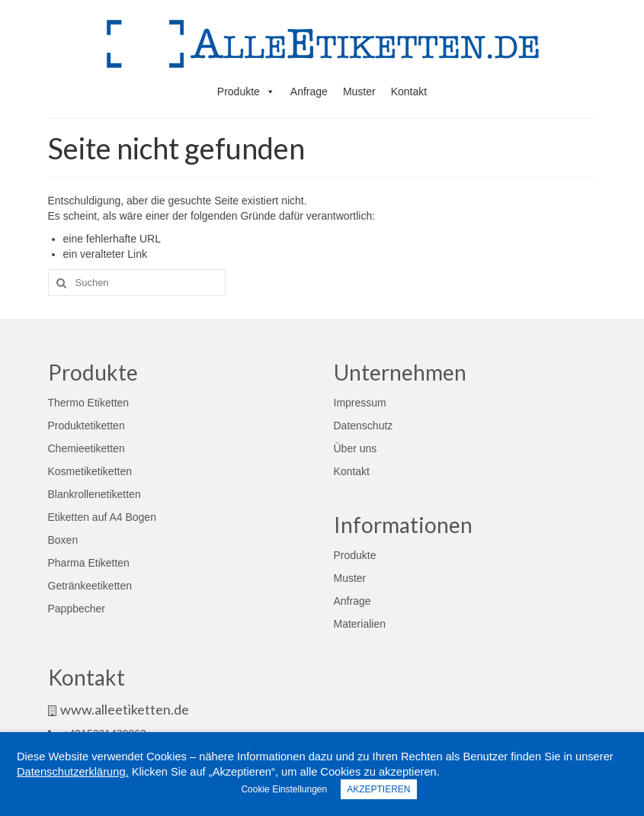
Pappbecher (77, 609)
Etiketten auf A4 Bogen (102, 517)
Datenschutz (364, 426)
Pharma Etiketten (89, 563)
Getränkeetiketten (90, 586)
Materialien (360, 624)
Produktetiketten (87, 426)
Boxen (63, 540)
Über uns (356, 448)
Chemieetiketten (87, 448)
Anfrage (309, 92)
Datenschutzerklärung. (73, 772)
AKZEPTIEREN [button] (378, 789)
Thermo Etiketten (89, 403)
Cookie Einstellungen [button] (284, 789)
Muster (359, 92)
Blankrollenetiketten (95, 494)
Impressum (360, 403)
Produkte (246, 92)
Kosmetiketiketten (90, 471)
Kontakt (409, 92)
